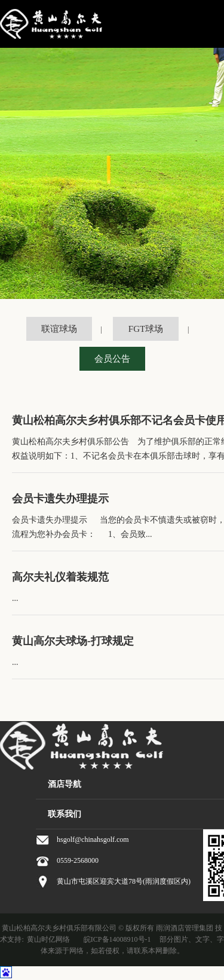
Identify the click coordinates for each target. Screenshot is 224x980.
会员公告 (112, 359)
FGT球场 (146, 329)
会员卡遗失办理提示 (60, 499)
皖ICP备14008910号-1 (117, 939)
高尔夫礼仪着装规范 (60, 577)
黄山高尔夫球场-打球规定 (73, 641)
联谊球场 (59, 329)
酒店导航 (65, 784)
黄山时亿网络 (48, 939)
